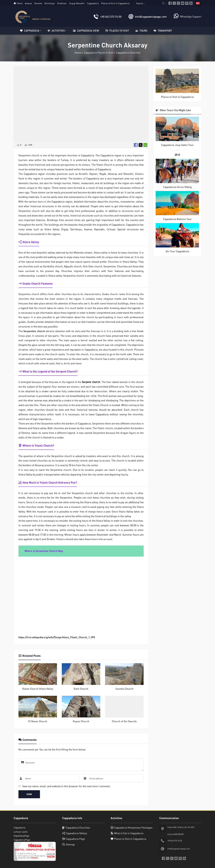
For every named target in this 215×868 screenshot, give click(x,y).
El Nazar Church (38, 721)
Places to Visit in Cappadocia (177, 97)
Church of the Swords (124, 721)
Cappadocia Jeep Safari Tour (177, 145)
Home (78, 53)
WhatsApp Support (191, 16)
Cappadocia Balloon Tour (177, 219)
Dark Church (81, 689)
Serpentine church (34, 331)
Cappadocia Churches (128, 53)
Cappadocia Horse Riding (177, 187)
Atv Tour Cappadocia (177, 251)
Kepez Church (81, 721)
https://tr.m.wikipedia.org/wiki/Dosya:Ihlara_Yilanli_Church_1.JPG (57, 637)
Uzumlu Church (124, 689)
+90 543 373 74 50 (111, 17)
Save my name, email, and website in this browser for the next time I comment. (66, 786)
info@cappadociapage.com (151, 17)
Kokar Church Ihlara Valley (38, 689)
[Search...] (151, 3)
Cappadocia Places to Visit (99, 53)
